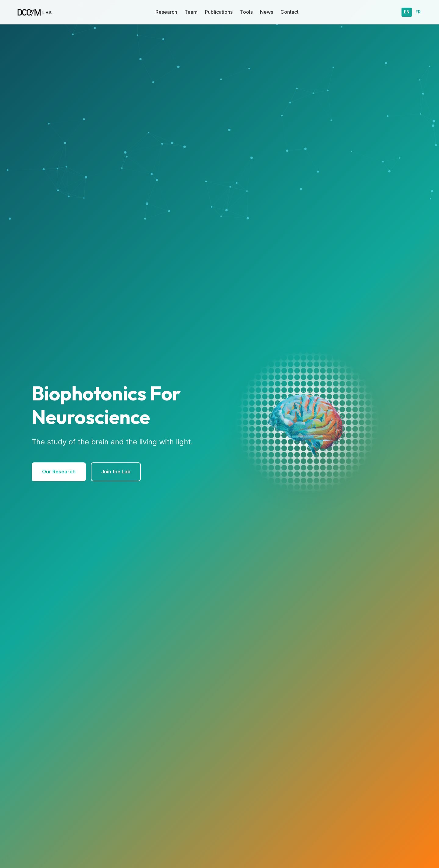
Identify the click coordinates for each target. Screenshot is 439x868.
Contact (289, 12)
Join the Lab (116, 472)
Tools (246, 12)
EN (407, 12)
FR (418, 12)
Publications (219, 12)
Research (166, 12)
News (267, 12)
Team (191, 12)
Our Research (59, 472)
